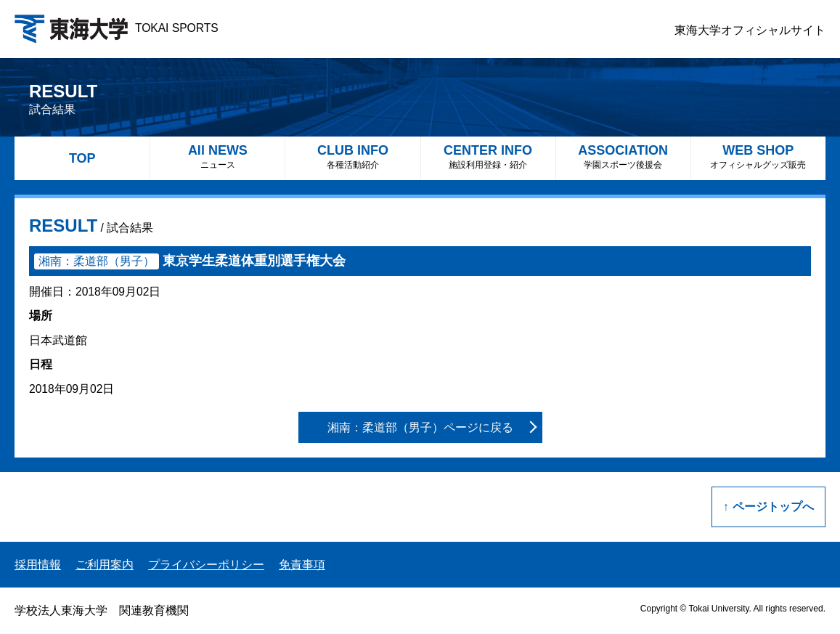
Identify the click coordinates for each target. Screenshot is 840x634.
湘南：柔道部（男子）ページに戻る (420, 427)
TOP (82, 158)
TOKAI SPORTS (117, 28)
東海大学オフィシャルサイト (750, 30)
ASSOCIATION (623, 157)
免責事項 (302, 565)
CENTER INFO (488, 157)
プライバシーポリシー (206, 565)
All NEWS (217, 157)
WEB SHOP (758, 157)
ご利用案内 (105, 565)
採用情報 (38, 565)
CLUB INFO (352, 157)
